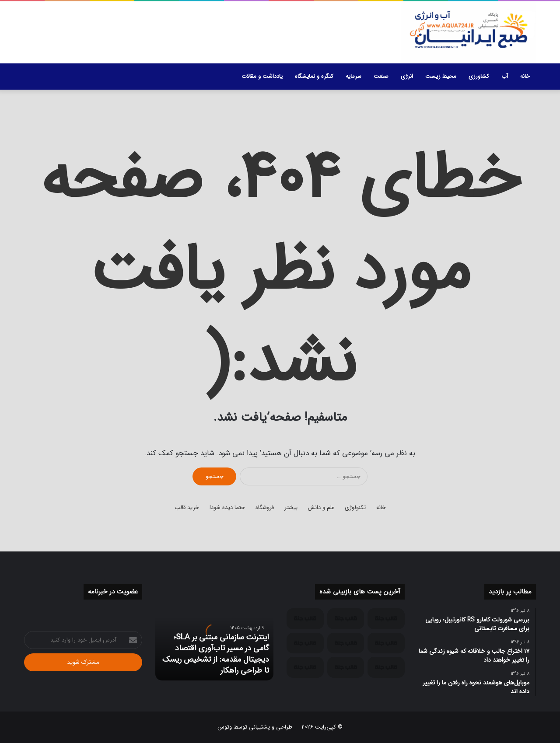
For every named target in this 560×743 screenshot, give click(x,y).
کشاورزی (479, 76)
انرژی (407, 76)
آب (505, 76)
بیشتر (291, 508)
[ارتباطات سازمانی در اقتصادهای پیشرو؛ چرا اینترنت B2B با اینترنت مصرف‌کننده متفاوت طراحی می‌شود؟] (346, 619)
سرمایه (353, 76)
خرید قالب (187, 508)
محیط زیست (441, 76)
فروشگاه (265, 508)
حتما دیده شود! (227, 508)
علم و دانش (321, 508)
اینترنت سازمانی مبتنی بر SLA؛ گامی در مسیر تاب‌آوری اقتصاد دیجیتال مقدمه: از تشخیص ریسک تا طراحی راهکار (216, 654)
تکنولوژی (355, 508)
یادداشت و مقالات (262, 76)
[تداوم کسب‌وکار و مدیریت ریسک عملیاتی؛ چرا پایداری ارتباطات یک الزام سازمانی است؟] (305, 619)
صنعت (381, 76)
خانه (525, 76)
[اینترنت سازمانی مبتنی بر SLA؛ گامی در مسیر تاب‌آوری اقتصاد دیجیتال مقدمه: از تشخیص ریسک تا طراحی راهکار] (386, 619)
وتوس (225, 727)
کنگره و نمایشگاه (314, 76)
